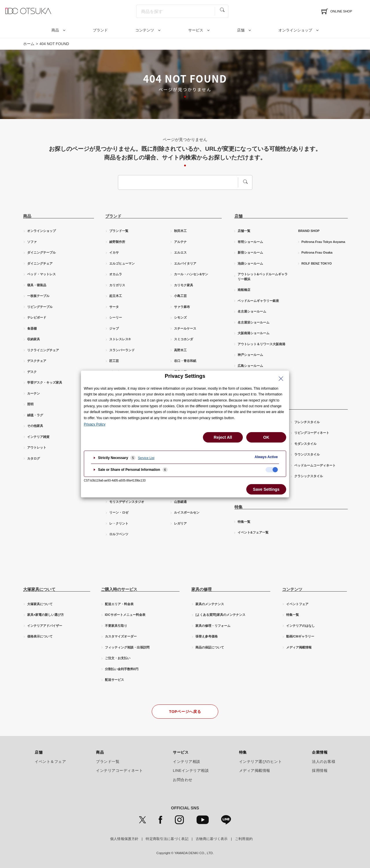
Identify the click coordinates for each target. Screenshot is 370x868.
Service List (146, 458)
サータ (114, 307)
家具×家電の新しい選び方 (46, 615)
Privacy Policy (95, 424)
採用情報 (320, 771)
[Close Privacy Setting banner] (281, 379)
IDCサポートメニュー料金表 (125, 615)
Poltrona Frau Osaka (317, 252)
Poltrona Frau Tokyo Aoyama (323, 242)
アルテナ (180, 242)
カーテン (34, 393)
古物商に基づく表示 (212, 839)
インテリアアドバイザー (45, 626)
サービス (196, 30)
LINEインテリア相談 (191, 771)
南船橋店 (244, 290)
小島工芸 (180, 296)
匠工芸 (114, 361)
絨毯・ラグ (35, 415)
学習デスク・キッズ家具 (45, 382)
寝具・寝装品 (37, 285)
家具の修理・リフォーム (213, 626)
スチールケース (185, 328)
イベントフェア (297, 604)
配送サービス (114, 680)
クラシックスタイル (309, 476)
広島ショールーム (250, 366)
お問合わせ (183, 780)
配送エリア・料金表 (119, 604)
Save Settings (266, 489)
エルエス (180, 252)
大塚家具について (40, 604)
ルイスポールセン (187, 512)
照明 (30, 404)
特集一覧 (244, 522)
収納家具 (34, 339)
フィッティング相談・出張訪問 (127, 647)
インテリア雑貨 (38, 437)
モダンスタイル (305, 444)
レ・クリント (119, 523)
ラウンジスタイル (307, 454)
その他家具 (35, 426)
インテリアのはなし (300, 626)
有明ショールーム (250, 242)
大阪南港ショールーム (254, 333)
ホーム (29, 44)
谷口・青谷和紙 (185, 361)
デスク (32, 372)
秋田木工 (180, 231)
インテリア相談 (187, 762)
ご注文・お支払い (118, 658)
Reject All (223, 437)
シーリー (116, 317)
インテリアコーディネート (119, 771)
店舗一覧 (244, 231)
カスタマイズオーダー (121, 636)
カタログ (34, 458)
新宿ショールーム (250, 252)
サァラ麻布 (182, 307)
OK (266, 437)
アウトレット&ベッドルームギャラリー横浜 (263, 277)
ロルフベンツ (119, 534)
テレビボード (37, 317)
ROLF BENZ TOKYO (317, 263)
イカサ (114, 252)
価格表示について (40, 636)
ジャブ (114, 328)
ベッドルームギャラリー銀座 (258, 301)
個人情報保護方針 (124, 839)
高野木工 (180, 350)
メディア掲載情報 (299, 647)
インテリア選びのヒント (261, 762)
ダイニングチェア (40, 263)
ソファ (32, 242)
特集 (243, 752)
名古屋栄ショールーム (254, 322)
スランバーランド (122, 350)
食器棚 (32, 328)
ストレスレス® (120, 339)
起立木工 (116, 296)
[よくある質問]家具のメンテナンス (220, 615)
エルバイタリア (185, 263)
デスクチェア (37, 361)
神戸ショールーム (250, 355)
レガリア (180, 523)
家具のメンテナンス (210, 604)
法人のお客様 (324, 762)
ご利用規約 (244, 839)
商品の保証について (210, 647)
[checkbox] (272, 470)
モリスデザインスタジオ (127, 502)
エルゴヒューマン (122, 263)
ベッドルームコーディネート (315, 465)
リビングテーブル (40, 307)
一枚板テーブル (38, 296)
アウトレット (37, 447)
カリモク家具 (184, 285)
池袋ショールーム (250, 263)
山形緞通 (180, 502)
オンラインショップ (295, 30)
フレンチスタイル (307, 422)
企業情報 (320, 752)
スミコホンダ (184, 339)
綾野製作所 (117, 242)
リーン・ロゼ (119, 512)
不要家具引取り (116, 626)
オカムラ (116, 274)
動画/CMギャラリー (300, 636)
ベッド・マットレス (41, 274)
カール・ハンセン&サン (191, 274)
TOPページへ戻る (185, 712)
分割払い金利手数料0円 (122, 669)
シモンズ (180, 317)
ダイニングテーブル (41, 252)
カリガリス (117, 285)
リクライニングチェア (43, 350)
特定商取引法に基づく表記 (167, 839)
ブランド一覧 (119, 231)
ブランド (100, 30)
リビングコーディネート (312, 433)
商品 (55, 30)
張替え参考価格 (207, 636)
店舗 (241, 30)
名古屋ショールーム (252, 311)
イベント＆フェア (50, 762)
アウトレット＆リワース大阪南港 (261, 344)
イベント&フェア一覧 (253, 532)
